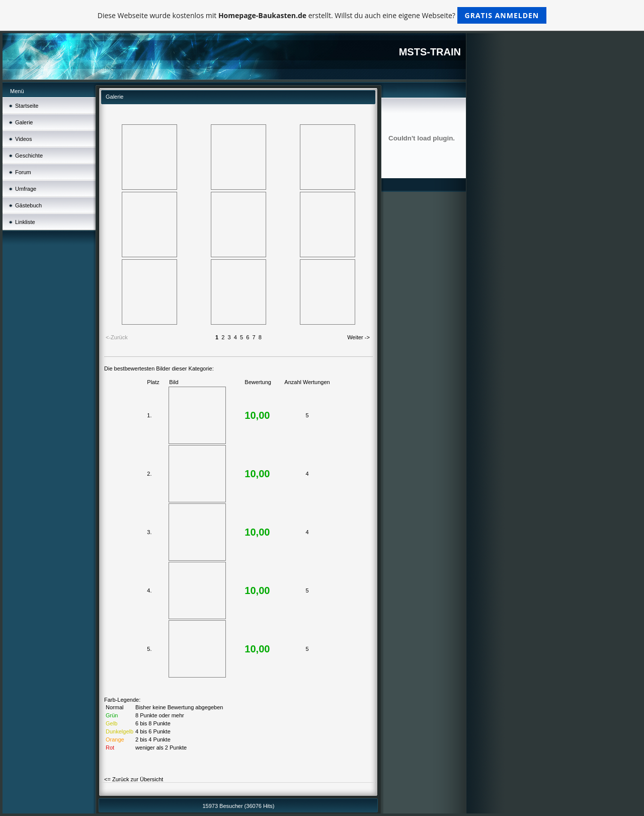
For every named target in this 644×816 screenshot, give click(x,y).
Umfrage (26, 189)
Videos (23, 139)
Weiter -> (358, 337)
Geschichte (29, 156)
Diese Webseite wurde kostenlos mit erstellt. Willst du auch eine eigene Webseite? (322, 15)
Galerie (24, 122)
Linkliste (25, 222)
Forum (23, 172)
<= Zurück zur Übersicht (134, 779)
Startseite (27, 106)
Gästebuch (28, 205)
